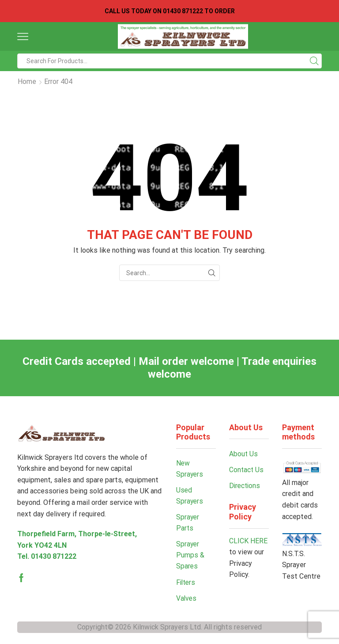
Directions (245, 486)
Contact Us (247, 470)
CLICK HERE (248, 541)
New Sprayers (190, 469)
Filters (186, 584)
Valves (187, 600)
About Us (244, 454)
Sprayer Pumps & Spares (190, 557)
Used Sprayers (190, 496)
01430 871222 (54, 556)
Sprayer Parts (188, 524)
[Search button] (314, 61)
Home (27, 81)
